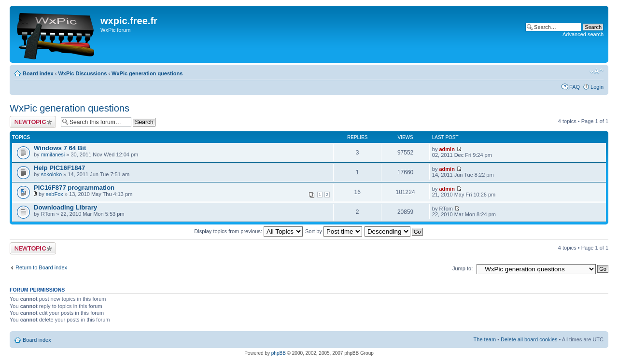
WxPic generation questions (147, 73)
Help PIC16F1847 (59, 168)
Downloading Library (65, 207)
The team (485, 339)
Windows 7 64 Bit (60, 148)
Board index (38, 73)
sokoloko (51, 174)
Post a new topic (33, 122)
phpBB (279, 353)
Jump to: (463, 268)
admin (447, 149)
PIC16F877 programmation (74, 188)
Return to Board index (41, 267)
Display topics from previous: (248, 231)
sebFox (55, 194)
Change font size (597, 71)
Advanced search (583, 34)
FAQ (575, 87)
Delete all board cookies (529, 339)
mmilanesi (53, 154)
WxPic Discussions (82, 73)
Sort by (334, 231)
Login (597, 87)
